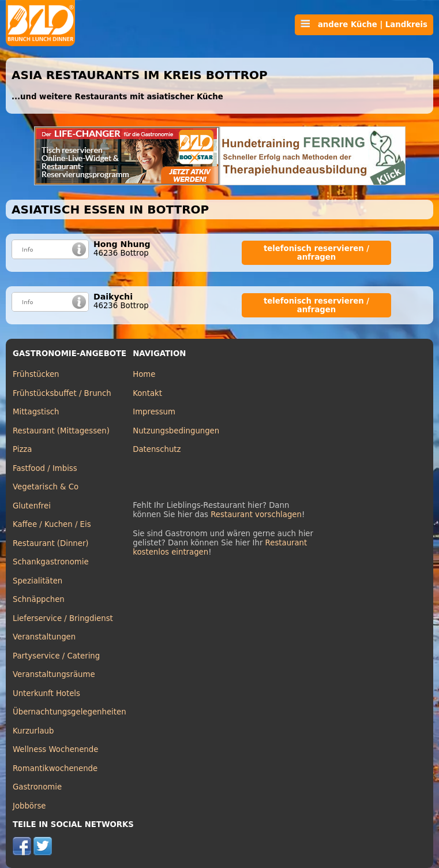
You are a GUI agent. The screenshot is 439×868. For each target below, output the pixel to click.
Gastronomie (37, 787)
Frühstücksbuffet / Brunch (62, 393)
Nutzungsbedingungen (176, 431)
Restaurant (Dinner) (51, 543)
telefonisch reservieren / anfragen (316, 253)
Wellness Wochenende (55, 749)
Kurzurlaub (33, 731)
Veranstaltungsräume (54, 674)
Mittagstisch (36, 412)
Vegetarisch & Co (46, 487)
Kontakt (147, 393)
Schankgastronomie (51, 562)
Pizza (22, 449)
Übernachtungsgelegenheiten (70, 712)
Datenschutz (157, 449)
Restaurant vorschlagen (256, 515)
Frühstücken (36, 374)
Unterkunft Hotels (46, 693)
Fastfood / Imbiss (45, 468)
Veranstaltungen (44, 637)
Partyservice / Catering (56, 656)
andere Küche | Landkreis (364, 24)
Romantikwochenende (55, 768)
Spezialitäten (37, 581)
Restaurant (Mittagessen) (61, 431)
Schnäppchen (39, 599)
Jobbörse (29, 806)
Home (144, 374)
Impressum (154, 412)
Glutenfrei (32, 506)
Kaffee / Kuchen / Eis (52, 524)
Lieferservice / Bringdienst (63, 618)
